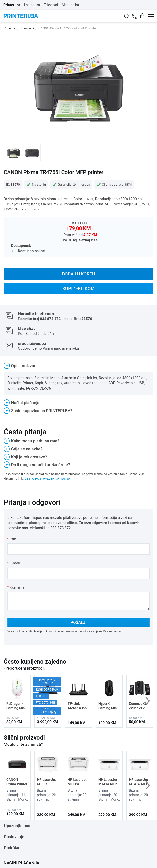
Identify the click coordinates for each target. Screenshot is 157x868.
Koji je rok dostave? (25, 457)
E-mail (14, 563)
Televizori (51, 5)
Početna (9, 28)
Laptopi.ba (32, 5)
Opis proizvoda (21, 366)
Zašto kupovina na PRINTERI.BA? (38, 411)
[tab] (78, 366)
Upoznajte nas (17, 826)
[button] (148, 701)
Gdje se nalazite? (23, 449)
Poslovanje (14, 837)
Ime (12, 539)
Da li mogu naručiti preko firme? (37, 465)
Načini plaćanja (22, 403)
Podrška (12, 848)
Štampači (27, 28)
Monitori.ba (70, 5)
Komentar (16, 587)
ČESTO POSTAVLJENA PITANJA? (48, 479)
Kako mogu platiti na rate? (32, 441)
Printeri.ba (12, 5)
